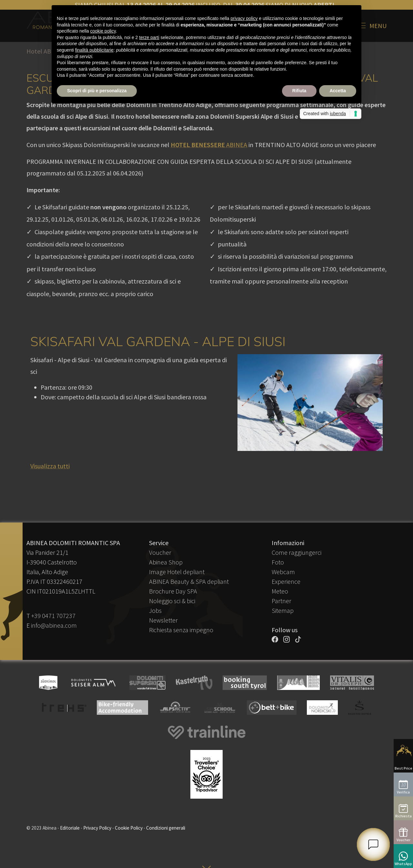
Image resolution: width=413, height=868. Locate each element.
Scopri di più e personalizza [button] (97, 91)
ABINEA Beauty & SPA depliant (189, 581)
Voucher (160, 552)
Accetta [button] (338, 91)
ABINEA (209, 145)
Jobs (155, 610)
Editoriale (70, 828)
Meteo (280, 591)
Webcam (283, 572)
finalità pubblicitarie (94, 50)
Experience (286, 581)
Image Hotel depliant (177, 572)
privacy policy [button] (244, 18)
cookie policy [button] (103, 31)
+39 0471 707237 (53, 616)
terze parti (149, 37)
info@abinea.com (54, 625)
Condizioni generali (166, 828)
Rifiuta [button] (299, 91)
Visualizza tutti (50, 466)
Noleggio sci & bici (172, 601)
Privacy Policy (97, 828)
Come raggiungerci (297, 552)
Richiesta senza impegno (181, 630)
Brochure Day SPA (173, 591)
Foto (278, 562)
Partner (282, 601)
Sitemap (283, 610)
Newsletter (163, 620)
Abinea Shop (166, 562)
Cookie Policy (129, 828)
